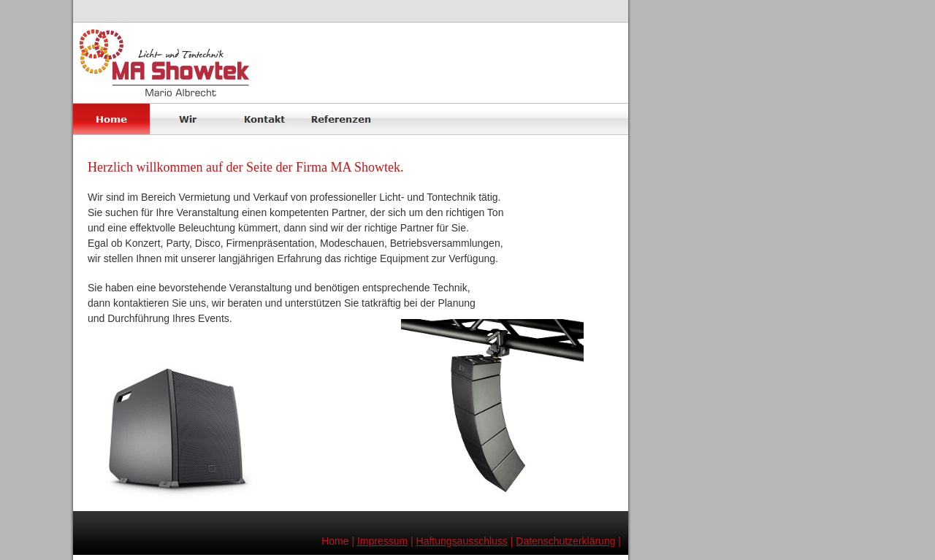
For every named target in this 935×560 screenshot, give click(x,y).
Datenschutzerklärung (565, 541)
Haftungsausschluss (462, 541)
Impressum (382, 541)
